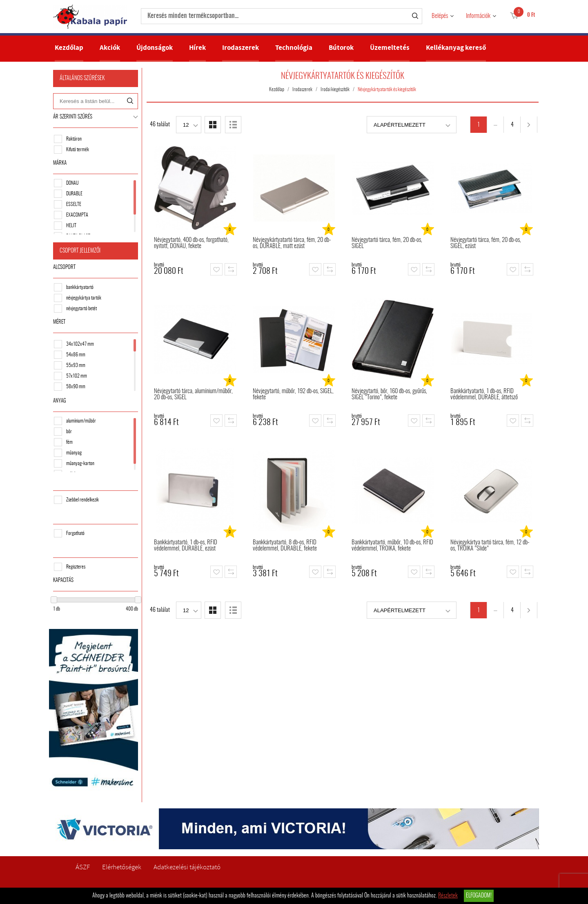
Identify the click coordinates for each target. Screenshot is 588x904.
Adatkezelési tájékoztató (187, 867)
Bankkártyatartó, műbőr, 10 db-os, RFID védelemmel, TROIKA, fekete (392, 546)
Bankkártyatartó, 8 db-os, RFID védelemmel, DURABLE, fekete (285, 546)
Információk (478, 16)
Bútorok (341, 48)
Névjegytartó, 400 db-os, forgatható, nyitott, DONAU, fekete (191, 243)
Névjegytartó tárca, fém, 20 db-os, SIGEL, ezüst (486, 243)
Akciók (110, 48)
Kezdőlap (69, 48)
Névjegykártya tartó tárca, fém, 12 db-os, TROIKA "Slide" (490, 546)
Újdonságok (155, 48)
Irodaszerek (241, 48)
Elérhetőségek (122, 867)
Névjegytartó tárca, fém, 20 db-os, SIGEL (387, 243)
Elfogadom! (479, 896)
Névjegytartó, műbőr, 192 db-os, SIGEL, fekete (293, 394)
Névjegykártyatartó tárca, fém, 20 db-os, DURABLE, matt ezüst (292, 243)
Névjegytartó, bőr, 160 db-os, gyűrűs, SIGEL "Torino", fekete (389, 394)
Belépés (440, 16)
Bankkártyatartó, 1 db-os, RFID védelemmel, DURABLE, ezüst (186, 546)
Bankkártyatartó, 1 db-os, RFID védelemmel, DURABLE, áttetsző (484, 394)
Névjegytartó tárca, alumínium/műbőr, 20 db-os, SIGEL (193, 394)
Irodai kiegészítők (335, 90)
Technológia (294, 48)
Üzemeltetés (390, 48)
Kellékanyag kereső (456, 48)
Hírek (197, 48)
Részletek (448, 896)
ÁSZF (83, 867)
